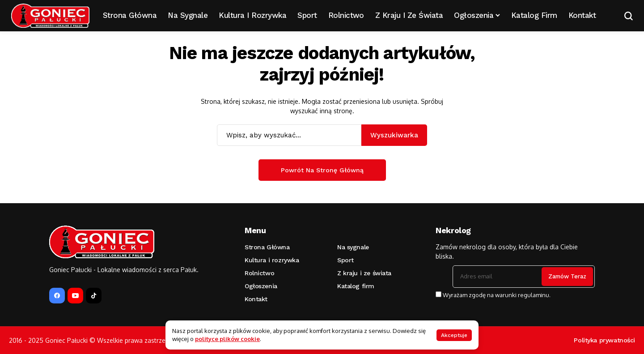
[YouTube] (75, 296)
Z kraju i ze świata (364, 273)
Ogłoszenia (261, 286)
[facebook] (57, 296)
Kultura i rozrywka (272, 260)
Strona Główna (267, 247)
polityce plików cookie (227, 339)
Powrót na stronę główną (322, 170)
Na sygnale (353, 247)
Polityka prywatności (604, 340)
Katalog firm (356, 286)
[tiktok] (94, 296)
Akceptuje (454, 335)
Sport (345, 260)
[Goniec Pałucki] (50, 16)
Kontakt (256, 299)
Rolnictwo (259, 273)
